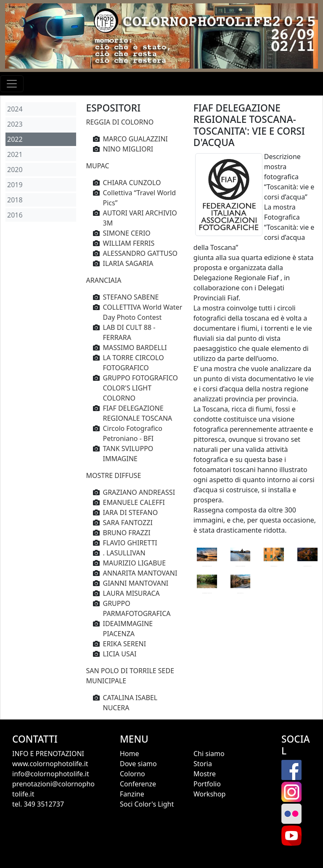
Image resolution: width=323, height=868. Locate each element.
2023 (15, 124)
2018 (15, 200)
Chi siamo (209, 754)
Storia (203, 764)
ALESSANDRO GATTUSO (140, 253)
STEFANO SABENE (131, 297)
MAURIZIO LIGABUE (135, 563)
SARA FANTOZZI (128, 523)
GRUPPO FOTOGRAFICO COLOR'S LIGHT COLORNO (141, 388)
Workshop (209, 794)
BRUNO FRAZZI (127, 533)
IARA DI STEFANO (131, 512)
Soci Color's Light (147, 804)
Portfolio (207, 784)
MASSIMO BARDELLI (135, 348)
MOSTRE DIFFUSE (114, 475)
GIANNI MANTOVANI (136, 583)
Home (130, 754)
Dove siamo (138, 764)
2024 (15, 109)
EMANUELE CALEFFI (134, 502)
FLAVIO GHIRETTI (130, 543)
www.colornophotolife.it (50, 764)
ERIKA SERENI (125, 644)
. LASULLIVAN (124, 553)
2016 (15, 215)
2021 (15, 154)
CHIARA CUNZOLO (132, 183)
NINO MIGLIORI (128, 149)
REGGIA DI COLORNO (120, 122)
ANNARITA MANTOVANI (140, 573)
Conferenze (138, 784)
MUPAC (98, 166)
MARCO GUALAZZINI (135, 139)
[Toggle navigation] (12, 84)
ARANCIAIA (104, 280)
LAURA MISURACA (131, 593)
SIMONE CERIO (127, 233)
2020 (15, 170)
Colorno (132, 774)
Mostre (205, 774)
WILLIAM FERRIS (129, 243)
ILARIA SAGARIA (128, 263)
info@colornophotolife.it (51, 774)
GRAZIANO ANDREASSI (139, 492)
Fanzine (132, 794)
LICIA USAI (120, 654)
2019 (15, 185)
